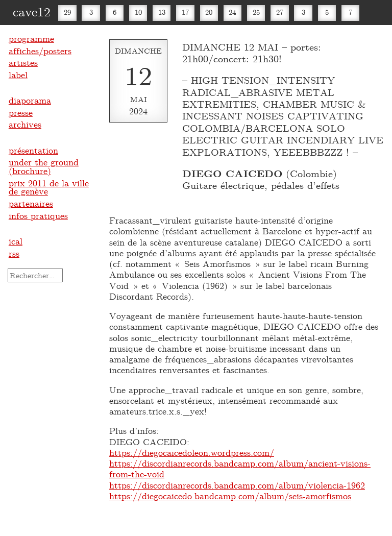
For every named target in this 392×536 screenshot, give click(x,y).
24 (232, 12)
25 (256, 12)
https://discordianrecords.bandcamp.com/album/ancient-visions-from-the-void (240, 468)
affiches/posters (40, 51)
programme (31, 38)
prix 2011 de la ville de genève (49, 187)
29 (67, 12)
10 (138, 12)
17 (185, 12)
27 (280, 12)
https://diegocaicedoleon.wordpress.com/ (192, 452)
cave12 (32, 11)
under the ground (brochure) (44, 166)
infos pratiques (38, 215)
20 (209, 12)
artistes (23, 62)
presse (21, 112)
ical (16, 241)
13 (162, 12)
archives (25, 124)
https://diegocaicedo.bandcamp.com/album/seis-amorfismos (230, 496)
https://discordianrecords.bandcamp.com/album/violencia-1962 (237, 485)
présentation (33, 150)
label (18, 75)
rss (14, 253)
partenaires (31, 203)
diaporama (30, 100)
